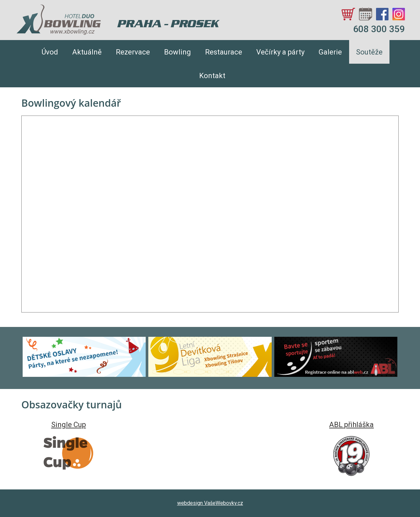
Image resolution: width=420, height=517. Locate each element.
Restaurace (224, 52)
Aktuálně (87, 52)
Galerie (330, 52)
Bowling (178, 52)
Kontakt (212, 76)
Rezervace (133, 52)
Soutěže (369, 52)
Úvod (50, 52)
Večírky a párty (280, 52)
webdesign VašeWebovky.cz (210, 503)
